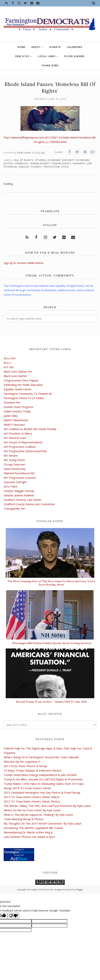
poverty (37, 167)
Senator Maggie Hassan (19, 491)
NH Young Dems (14, 460)
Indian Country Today (17, 411)
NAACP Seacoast (14, 425)
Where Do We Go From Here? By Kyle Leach (32, 810)
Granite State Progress (19, 407)
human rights (61, 163)
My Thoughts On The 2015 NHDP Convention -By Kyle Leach (43, 823)
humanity (79, 163)
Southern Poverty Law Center (23, 500)
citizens (40, 160)
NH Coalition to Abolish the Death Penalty (30, 429)
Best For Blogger (75, 889)
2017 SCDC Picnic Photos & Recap (25, 766)
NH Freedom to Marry (18, 433)
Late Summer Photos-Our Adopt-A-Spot (29, 837)
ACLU (7, 363)
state (65, 167)
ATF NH (9, 367)
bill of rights (24, 160)
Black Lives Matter (15, 376)
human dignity (40, 163)
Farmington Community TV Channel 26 (28, 394)
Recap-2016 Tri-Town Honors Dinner (27, 788)
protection (52, 167)
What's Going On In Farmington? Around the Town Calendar (41, 757)
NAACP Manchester (16, 420)
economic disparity (61, 160)
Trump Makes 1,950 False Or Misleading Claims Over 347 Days (44, 784)
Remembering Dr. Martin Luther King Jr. (29, 832)
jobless (24, 167)
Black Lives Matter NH (18, 371)
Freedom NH (12, 402)
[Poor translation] (13, 916)
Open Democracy (15, 469)
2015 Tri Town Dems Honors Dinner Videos (32, 797)
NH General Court (15, 438)
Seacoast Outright (15, 482)
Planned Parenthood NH (19, 473)
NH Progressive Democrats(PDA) (25, 451)
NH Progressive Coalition (20, 447)
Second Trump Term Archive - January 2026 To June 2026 (51, 702)
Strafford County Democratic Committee (29, 504)
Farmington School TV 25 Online (24, 398)
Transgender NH (14, 509)
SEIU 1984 (10, 486)
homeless (22, 163)
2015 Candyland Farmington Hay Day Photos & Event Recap (42, 793)
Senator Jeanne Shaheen (19, 495)
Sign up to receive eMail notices (24, 263)
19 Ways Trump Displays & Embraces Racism (33, 770)
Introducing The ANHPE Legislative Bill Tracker (33, 828)
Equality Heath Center (18, 389)
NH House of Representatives (23, 442)
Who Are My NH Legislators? (22, 762)
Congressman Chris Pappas (21, 380)
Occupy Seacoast (15, 464)
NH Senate (11, 455)
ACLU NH (10, 358)
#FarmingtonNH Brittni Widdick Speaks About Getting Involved (51, 643)
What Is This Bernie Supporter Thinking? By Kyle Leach (38, 815)
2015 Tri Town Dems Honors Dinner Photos (32, 801)
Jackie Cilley (11, 416)
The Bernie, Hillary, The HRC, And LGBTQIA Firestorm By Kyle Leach (47, 806)
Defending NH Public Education (23, 385)
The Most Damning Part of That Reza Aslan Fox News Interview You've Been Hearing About (51, 583)
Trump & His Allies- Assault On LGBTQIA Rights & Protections (43, 779)
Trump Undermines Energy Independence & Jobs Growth (40, 775)
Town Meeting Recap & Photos (24, 819)
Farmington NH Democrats (40, 889)
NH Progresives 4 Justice (20, 478)
